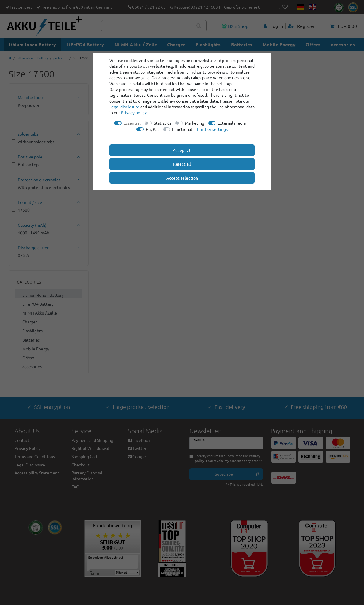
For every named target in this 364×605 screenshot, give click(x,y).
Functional (182, 129)
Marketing (195, 123)
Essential (132, 123)
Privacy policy (134, 112)
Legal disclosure (124, 107)
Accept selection (182, 178)
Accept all (182, 150)
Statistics (163, 123)
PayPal (152, 129)
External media (232, 123)
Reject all (182, 164)
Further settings (212, 129)
